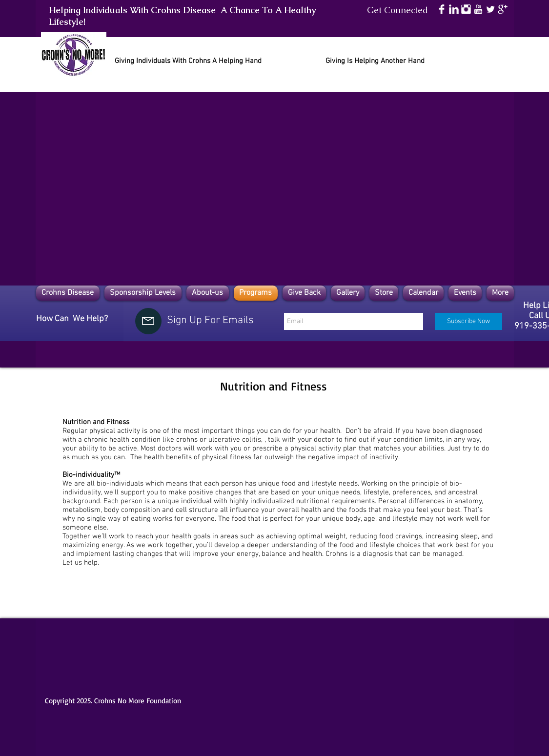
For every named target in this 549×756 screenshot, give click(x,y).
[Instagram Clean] (466, 9)
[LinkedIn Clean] (454, 9)
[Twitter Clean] (490, 9)
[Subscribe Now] (468, 321)
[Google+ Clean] (503, 9)
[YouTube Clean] (478, 9)
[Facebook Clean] (442, 9)
